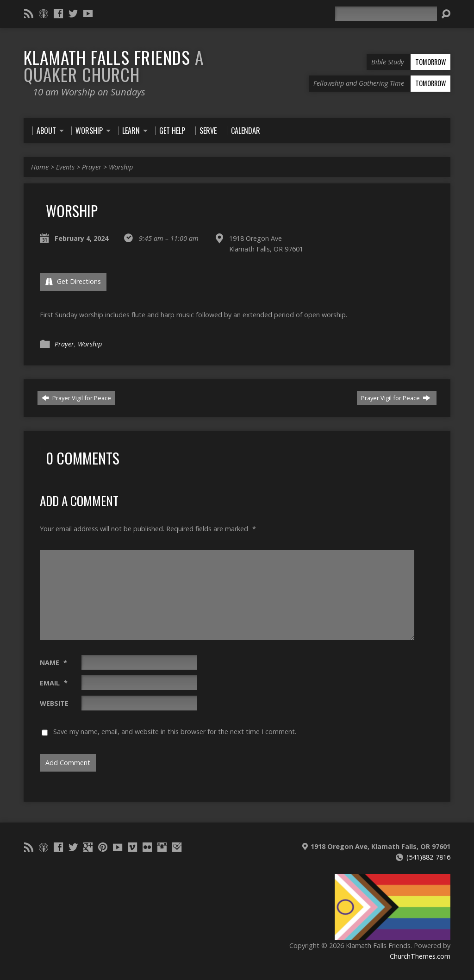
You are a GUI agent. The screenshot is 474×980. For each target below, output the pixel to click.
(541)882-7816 (428, 857)
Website (54, 703)
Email (54, 683)
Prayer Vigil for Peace (76, 398)
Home (40, 167)
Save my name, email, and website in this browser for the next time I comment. (175, 732)
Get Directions (73, 281)
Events (65, 167)
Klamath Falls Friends (114, 66)
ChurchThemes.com (420, 956)
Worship (121, 167)
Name (53, 663)
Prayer (92, 167)
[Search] (386, 14)
